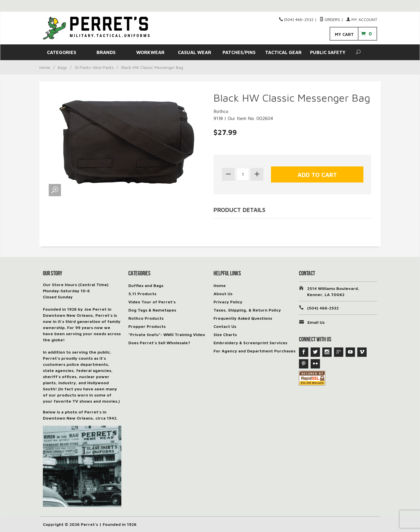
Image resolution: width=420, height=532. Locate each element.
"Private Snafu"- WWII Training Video (167, 334)
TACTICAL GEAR (283, 52)
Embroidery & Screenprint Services (250, 343)
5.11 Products (142, 294)
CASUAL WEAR (195, 52)
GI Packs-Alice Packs (94, 67)
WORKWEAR (150, 52)
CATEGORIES (62, 52)
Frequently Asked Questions (243, 318)
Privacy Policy (228, 302)
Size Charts (225, 334)
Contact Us (225, 326)
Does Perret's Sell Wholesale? (159, 343)
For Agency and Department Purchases (254, 351)
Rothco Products (146, 318)
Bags (62, 67)
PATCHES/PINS (239, 52)
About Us (223, 294)
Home (45, 67)
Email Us (316, 322)
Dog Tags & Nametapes (152, 310)
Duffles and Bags (146, 285)
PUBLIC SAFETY (328, 52)
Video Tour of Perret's (152, 302)
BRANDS (106, 52)
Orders (330, 19)
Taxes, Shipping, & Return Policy (247, 310)
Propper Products (147, 326)
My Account (362, 19)
